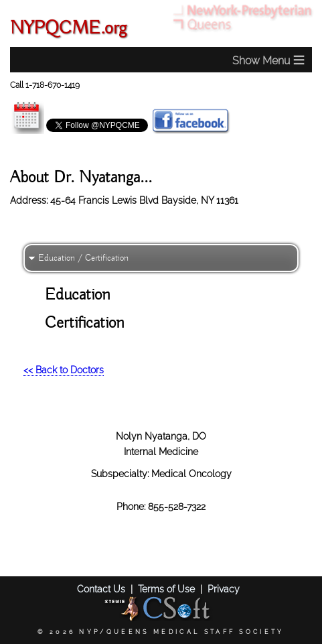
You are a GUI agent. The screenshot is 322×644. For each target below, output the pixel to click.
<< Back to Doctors (64, 370)
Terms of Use (166, 589)
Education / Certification (83, 258)
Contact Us (101, 589)
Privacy (224, 589)
